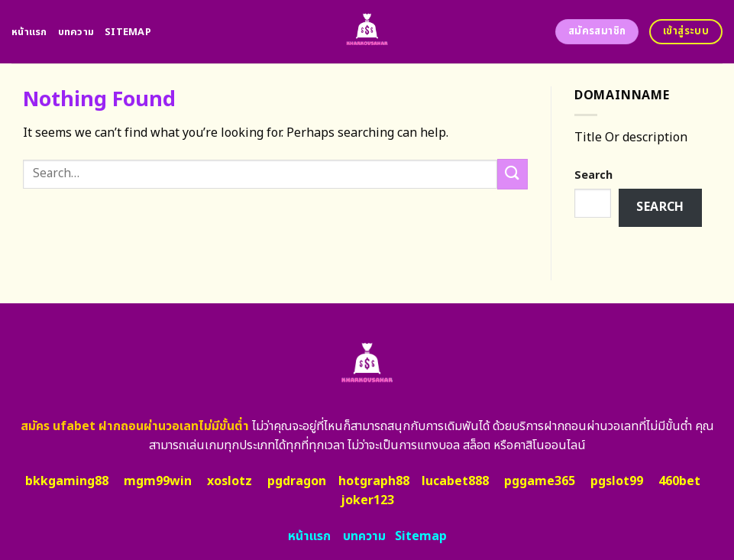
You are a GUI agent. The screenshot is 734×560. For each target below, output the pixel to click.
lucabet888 (455, 481)
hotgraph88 (374, 481)
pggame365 (540, 481)
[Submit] (513, 174)
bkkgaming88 (67, 481)
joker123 (367, 500)
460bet (679, 481)
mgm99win (158, 481)
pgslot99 (617, 481)
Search (593, 175)
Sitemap (128, 32)
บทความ (76, 32)
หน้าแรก (29, 32)
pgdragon (297, 481)
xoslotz (230, 481)
